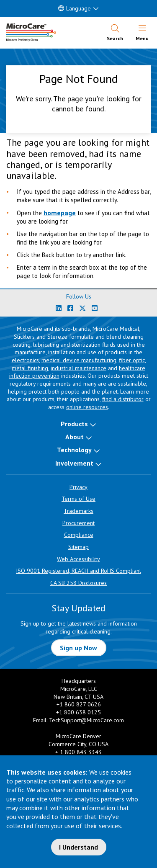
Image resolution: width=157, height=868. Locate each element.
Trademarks (78, 511)
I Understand (78, 847)
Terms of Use (78, 499)
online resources (87, 407)
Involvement (74, 463)
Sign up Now (78, 648)
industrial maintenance (78, 368)
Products (74, 424)
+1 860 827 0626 (79, 704)
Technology (74, 450)
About (75, 437)
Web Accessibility (78, 559)
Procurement (78, 523)
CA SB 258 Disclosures (78, 583)
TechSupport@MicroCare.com (86, 720)
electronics (25, 360)
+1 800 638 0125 (78, 712)
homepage (60, 213)
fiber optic (132, 360)
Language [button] (75, 8)
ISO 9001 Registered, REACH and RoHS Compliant (78, 571)
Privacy (78, 487)
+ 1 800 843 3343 (78, 752)
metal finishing (30, 368)
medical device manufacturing (79, 360)
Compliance (79, 535)
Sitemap (78, 547)
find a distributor (123, 399)
